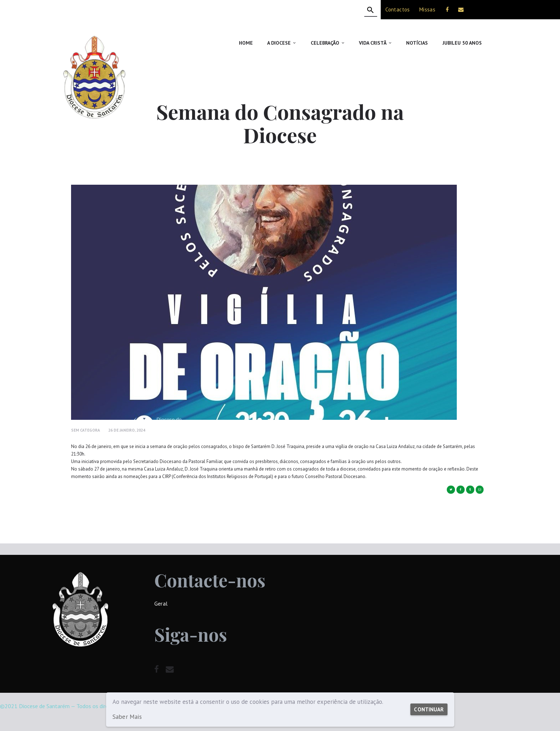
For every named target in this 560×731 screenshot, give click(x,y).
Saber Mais (127, 717)
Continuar (427, 706)
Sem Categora (86, 430)
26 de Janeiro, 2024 (127, 430)
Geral (161, 603)
